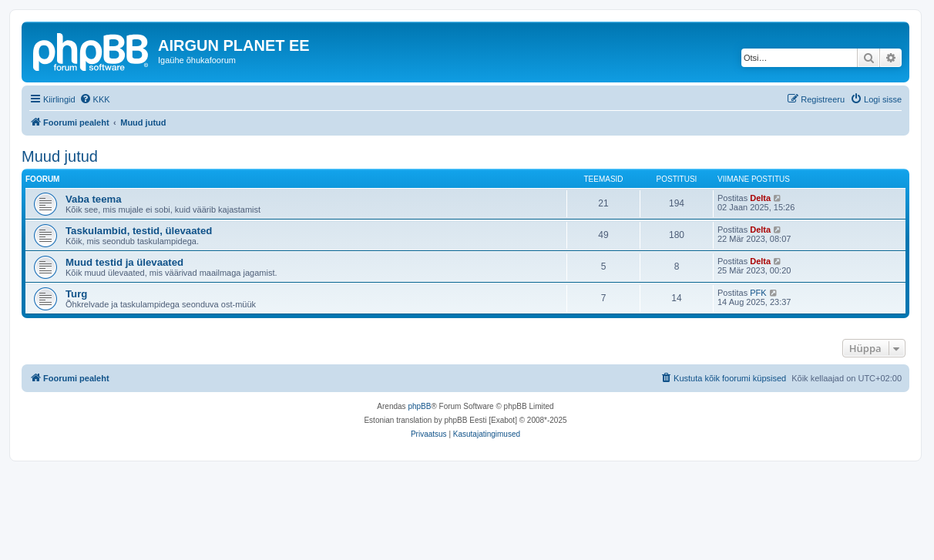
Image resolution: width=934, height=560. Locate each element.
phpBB (419, 406)
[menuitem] (95, 99)
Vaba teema (94, 199)
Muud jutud (60, 156)
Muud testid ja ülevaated (124, 262)
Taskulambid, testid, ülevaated (139, 231)
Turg (76, 294)
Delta (760, 198)
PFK (758, 293)
